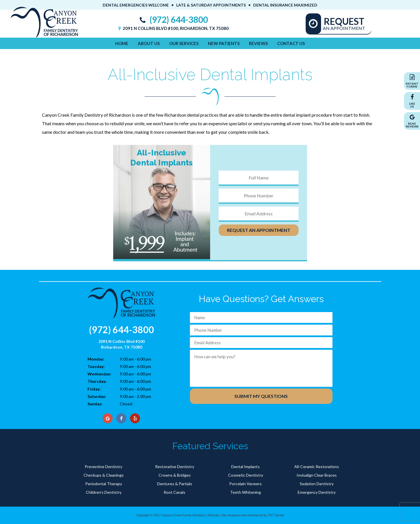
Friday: (94, 389)
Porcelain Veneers (245, 484)
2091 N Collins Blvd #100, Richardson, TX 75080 (173, 28)
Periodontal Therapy (104, 484)
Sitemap (213, 515)
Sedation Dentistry (317, 484)
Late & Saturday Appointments (211, 5)
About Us (149, 43)
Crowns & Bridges (175, 475)
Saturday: (97, 396)
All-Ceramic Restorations (317, 467)
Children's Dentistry (104, 492)
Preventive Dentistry (104, 467)
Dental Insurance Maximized (285, 5)
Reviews (258, 43)
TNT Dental (276, 515)
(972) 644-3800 (172, 20)
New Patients (224, 43)
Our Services (184, 43)
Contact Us (291, 43)
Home (122, 43)
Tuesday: (96, 366)
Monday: (96, 359)
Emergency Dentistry (317, 492)
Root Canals (175, 492)
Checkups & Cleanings (104, 475)
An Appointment (344, 23)
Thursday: (97, 381)
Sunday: (95, 404)
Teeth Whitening (245, 492)
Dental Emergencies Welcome (136, 5)
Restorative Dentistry (175, 467)
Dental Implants (245, 467)
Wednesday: (99, 374)
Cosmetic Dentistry (246, 475)
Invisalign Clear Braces (317, 475)
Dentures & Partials (175, 484)
